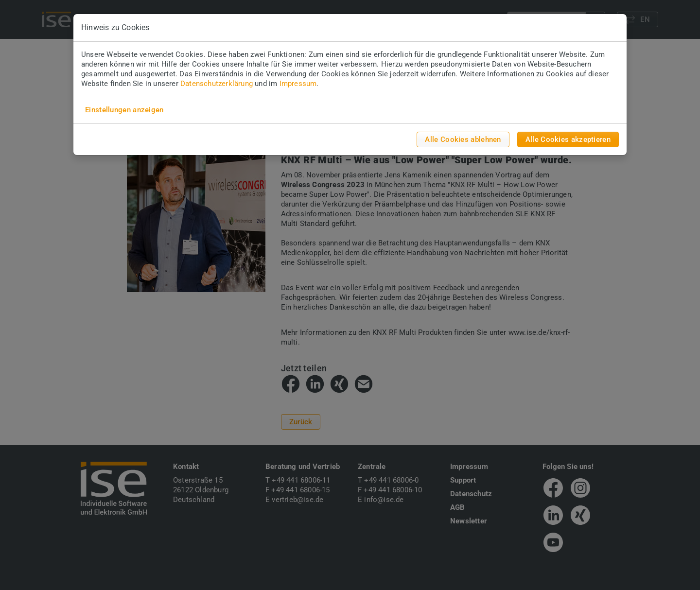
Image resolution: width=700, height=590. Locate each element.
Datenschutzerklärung (217, 84)
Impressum (298, 84)
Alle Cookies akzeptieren (568, 139)
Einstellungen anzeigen (124, 110)
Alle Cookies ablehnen (463, 139)
